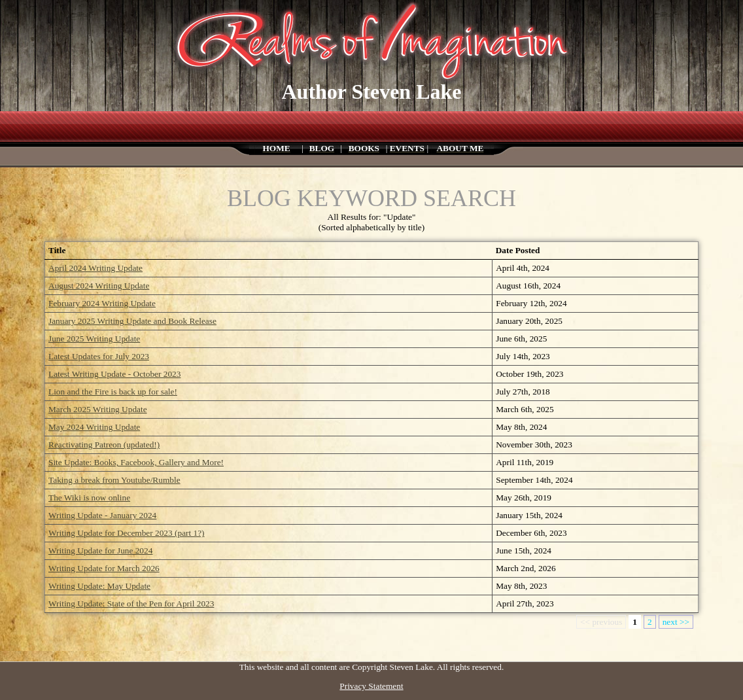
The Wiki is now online (89, 498)
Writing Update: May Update (99, 586)
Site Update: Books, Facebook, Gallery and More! (136, 462)
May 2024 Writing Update (94, 427)
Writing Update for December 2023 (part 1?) (127, 533)
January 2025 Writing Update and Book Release (132, 321)
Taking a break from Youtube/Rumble (114, 480)
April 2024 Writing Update (95, 268)
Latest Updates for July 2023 (99, 356)
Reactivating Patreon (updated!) (104, 445)
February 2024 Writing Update (102, 303)
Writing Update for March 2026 (104, 568)
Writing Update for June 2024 (100, 551)
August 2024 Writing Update (99, 286)
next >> (676, 622)
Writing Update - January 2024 (102, 515)
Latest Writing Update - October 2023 (114, 374)
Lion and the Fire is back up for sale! (113, 392)
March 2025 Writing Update (98, 409)
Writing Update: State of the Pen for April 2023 (131, 604)
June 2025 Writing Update (94, 339)
